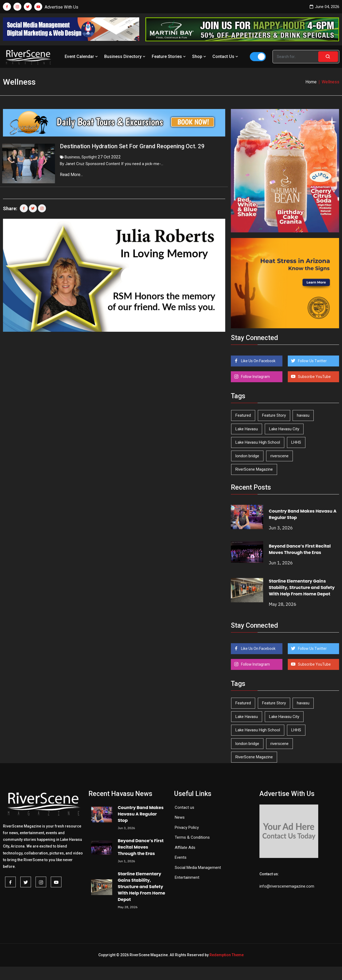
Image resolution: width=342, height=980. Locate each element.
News (180, 817)
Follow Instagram (255, 377)
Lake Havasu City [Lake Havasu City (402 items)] (284, 429)
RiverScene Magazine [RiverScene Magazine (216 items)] (254, 469)
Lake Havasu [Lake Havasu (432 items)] (247, 429)
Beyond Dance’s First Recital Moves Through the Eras (300, 549)
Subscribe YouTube (314, 377)
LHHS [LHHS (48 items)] (296, 442)
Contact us (184, 807)
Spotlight (89, 157)
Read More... (72, 175)
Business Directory (125, 56)
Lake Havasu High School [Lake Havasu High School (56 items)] (258, 442)
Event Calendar (82, 56)
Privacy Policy (187, 827)
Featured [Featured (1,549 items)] (243, 415)
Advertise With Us (61, 7)
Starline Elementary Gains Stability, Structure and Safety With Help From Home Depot (302, 587)
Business (72, 157)
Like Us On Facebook (258, 361)
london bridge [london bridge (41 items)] (247, 456)
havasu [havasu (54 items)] (303, 415)
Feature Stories (169, 56)
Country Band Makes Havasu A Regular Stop (141, 814)
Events (181, 857)
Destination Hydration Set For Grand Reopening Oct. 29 (132, 146)
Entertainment (187, 877)
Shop (200, 56)
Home (311, 82)
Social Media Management (198, 868)
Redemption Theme (227, 955)
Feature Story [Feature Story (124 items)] (274, 415)
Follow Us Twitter (312, 361)
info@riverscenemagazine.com (287, 886)
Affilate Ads (185, 848)
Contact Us (226, 56)
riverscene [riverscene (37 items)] (279, 456)
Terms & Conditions (192, 837)
